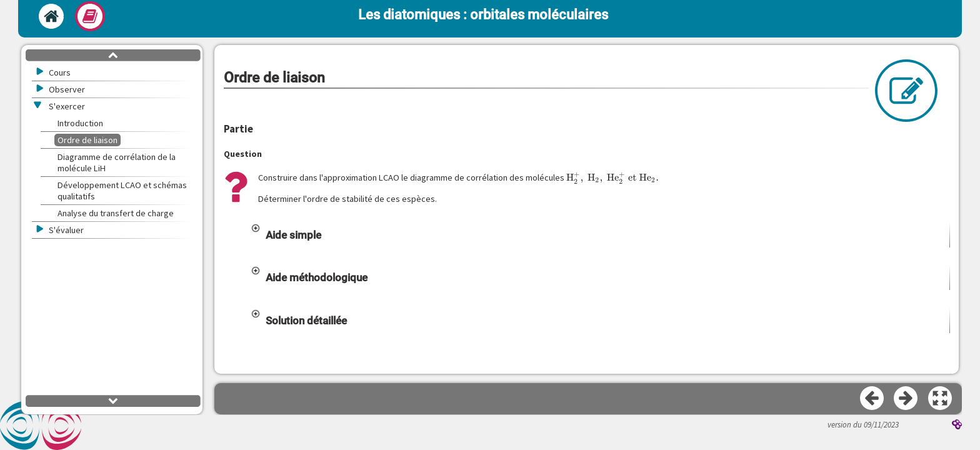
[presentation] (612, 178)
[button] (600, 235)
